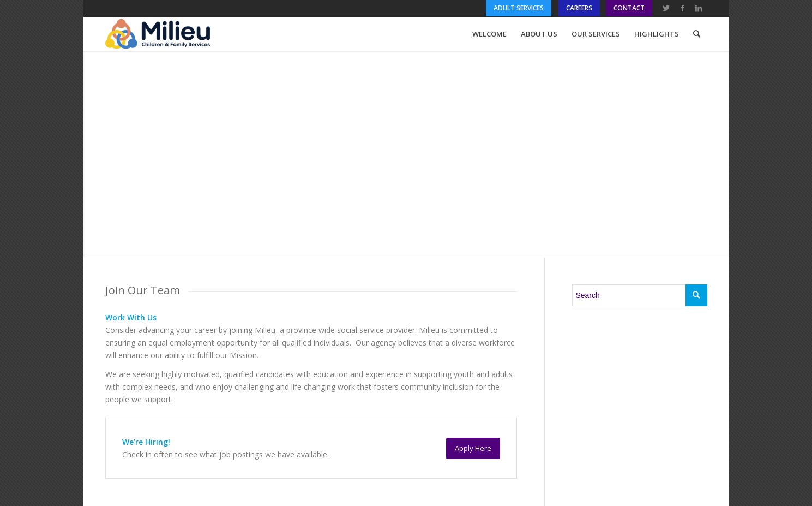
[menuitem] (519, 8)
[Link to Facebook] (682, 8)
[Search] (697, 34)
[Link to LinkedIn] (699, 8)
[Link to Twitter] (666, 8)
